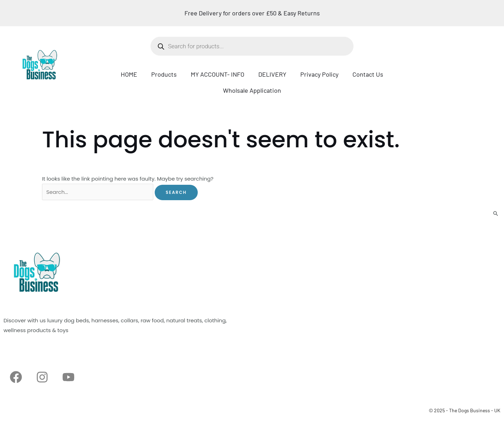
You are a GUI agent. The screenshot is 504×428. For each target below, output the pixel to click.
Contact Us (368, 74)
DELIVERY (272, 74)
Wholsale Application (252, 90)
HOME (129, 74)
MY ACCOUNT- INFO (218, 74)
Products (164, 74)
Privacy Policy (319, 74)
